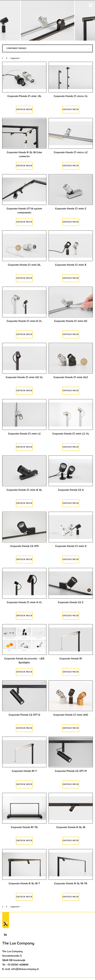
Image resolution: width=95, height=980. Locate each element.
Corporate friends (48, 48)
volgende (15, 58)
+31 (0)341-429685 (18, 965)
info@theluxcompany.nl (25, 969)
